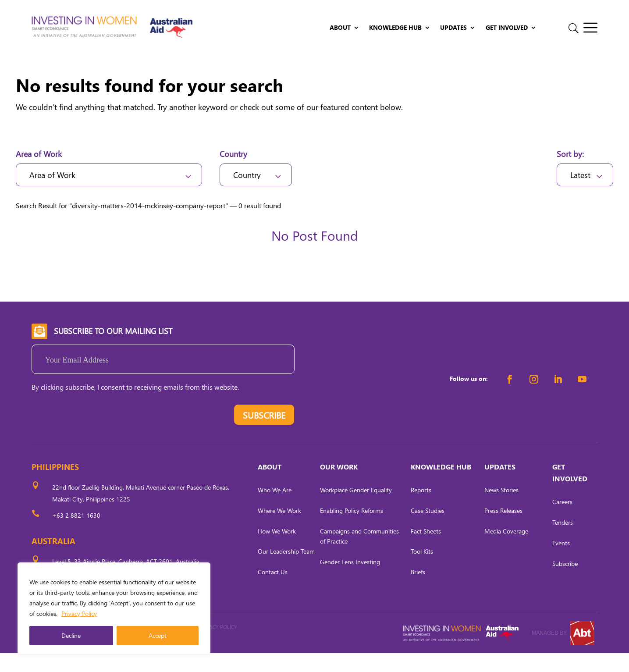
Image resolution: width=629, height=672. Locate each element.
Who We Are (275, 509)
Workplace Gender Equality (356, 509)
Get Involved (507, 28)
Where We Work (279, 529)
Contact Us (273, 591)
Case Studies (428, 529)
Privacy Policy (79, 613)
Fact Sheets (426, 550)
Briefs (418, 591)
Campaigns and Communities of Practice (359, 555)
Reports (421, 509)
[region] (114, 608)
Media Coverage (506, 550)
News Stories (501, 509)
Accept (158, 635)
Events (561, 562)
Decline (71, 635)
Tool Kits (422, 571)
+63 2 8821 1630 (76, 535)
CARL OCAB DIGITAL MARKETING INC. (128, 658)
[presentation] (98, 436)
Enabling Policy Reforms (352, 529)
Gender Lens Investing (350, 581)
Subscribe (565, 582)
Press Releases (503, 529)
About (340, 28)
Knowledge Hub (395, 28)
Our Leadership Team (286, 571)
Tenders (563, 542)
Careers (562, 521)
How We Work (277, 550)
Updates (453, 28)
